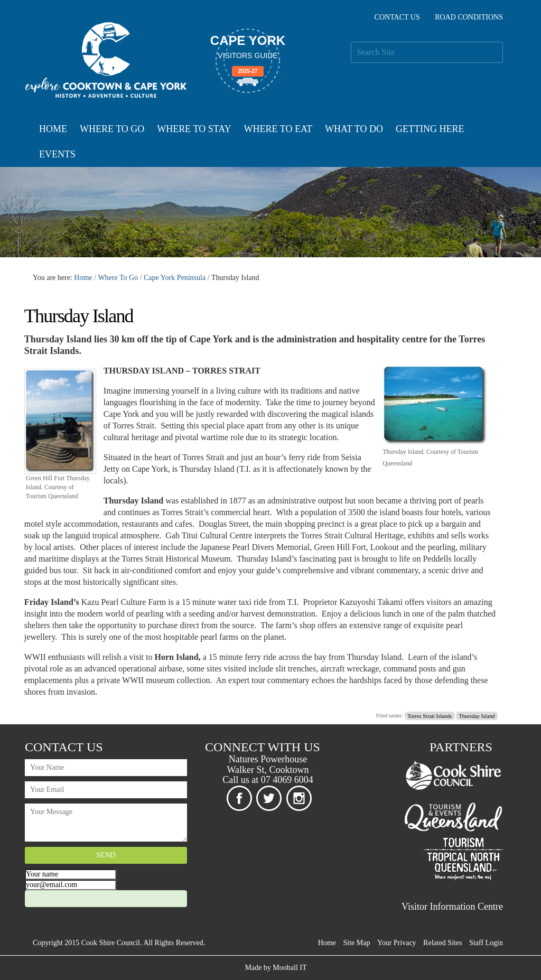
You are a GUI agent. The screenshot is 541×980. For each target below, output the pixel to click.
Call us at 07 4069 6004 (268, 780)
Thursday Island (477, 716)
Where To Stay (194, 129)
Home (53, 129)
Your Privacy (397, 943)
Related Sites (443, 943)
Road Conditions (469, 17)
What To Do (354, 129)
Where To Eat (278, 129)
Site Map (357, 943)
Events (57, 154)
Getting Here (430, 129)
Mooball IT (290, 968)
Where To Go (112, 129)
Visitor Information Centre (452, 907)
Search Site (351, 41)
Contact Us (397, 17)
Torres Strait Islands (430, 716)
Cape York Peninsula (175, 278)
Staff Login (486, 943)
